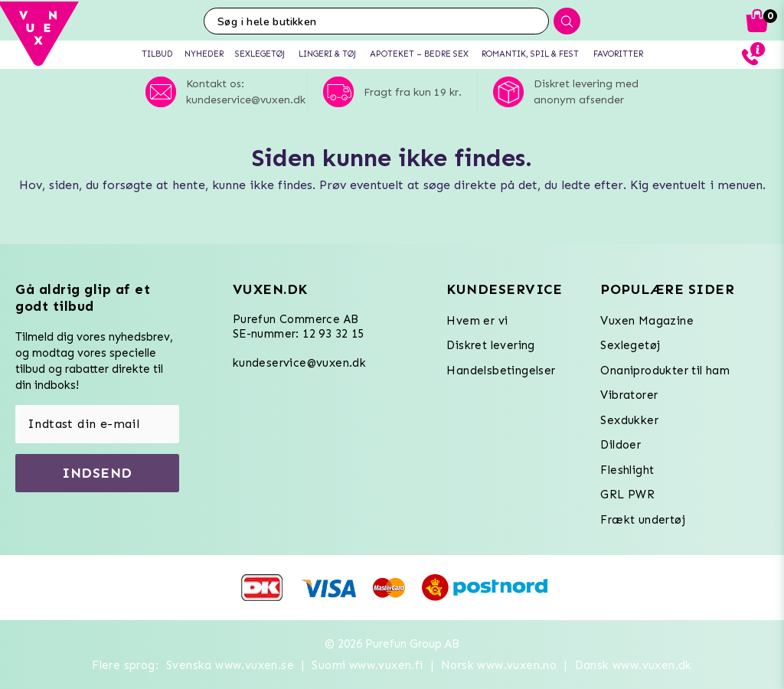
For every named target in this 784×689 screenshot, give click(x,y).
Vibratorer (629, 395)
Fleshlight (627, 470)
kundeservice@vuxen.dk (299, 363)
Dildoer (621, 445)
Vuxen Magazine (647, 321)
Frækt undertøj (643, 520)
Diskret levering (490, 345)
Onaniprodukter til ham (665, 371)
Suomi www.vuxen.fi (367, 665)
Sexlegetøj (630, 345)
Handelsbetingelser (501, 371)
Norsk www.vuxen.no (499, 665)
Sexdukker (629, 420)
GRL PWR (627, 495)
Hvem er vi (477, 321)
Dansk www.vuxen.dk (634, 665)
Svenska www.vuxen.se (230, 665)
